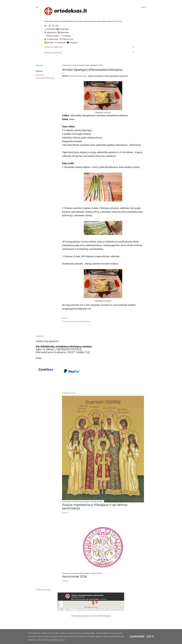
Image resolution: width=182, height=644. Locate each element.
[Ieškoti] (144, 7)
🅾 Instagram (72, 43)
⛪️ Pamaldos (50, 29)
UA (50, 26)
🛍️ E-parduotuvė (51, 39)
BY (53, 26)
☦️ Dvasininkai (62, 29)
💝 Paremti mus (66, 39)
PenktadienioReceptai (45, 78)
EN (57, 26)
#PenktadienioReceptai (77, 76)
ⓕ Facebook (60, 43)
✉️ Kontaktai (65, 36)
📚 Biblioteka (63, 32)
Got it (151, 637)
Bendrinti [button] (39, 65)
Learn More (137, 637)
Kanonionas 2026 (74, 576)
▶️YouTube (49, 43)
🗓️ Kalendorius (50, 32)
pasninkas (40, 75)
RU (46, 26)
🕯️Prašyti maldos (51, 36)
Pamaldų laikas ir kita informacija (91, 616)
